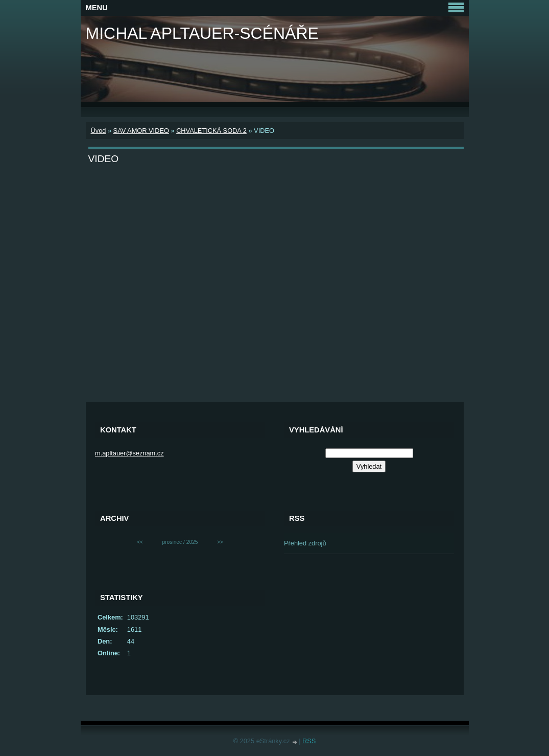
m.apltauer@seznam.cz (129, 453)
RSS (309, 741)
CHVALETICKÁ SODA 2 (211, 131)
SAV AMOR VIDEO (141, 131)
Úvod (99, 131)
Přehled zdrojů (305, 543)
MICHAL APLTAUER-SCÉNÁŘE (202, 33)
